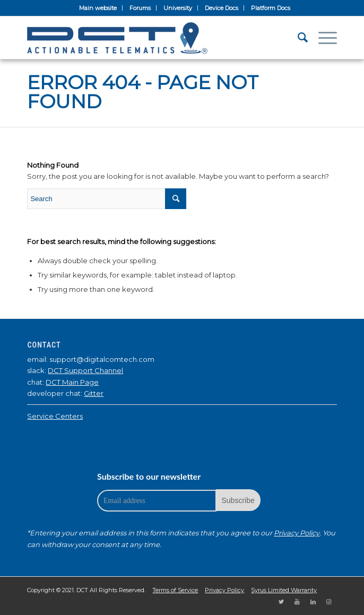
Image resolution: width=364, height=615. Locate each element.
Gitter (94, 393)
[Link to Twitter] (281, 602)
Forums (140, 8)
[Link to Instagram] (329, 602)
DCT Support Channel (85, 370)
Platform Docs (271, 8)
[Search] (297, 38)
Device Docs (222, 8)
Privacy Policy (297, 533)
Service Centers (55, 416)
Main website (98, 8)
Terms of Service (175, 590)
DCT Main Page (72, 382)
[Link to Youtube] (297, 602)
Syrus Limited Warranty (284, 590)
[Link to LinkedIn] (313, 602)
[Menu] (322, 38)
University (178, 8)
